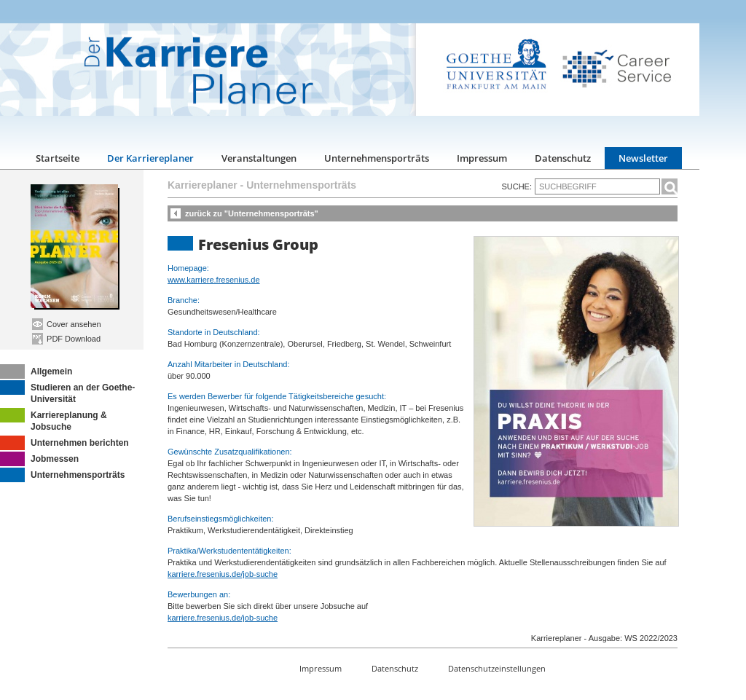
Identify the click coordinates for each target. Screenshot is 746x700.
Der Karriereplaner (150, 158)
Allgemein (36, 371)
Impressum (482, 158)
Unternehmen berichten (64, 443)
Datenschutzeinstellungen (497, 668)
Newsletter (643, 158)
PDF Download (66, 339)
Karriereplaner (203, 185)
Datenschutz (563, 158)
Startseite (58, 158)
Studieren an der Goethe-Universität (67, 392)
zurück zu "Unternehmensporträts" (252, 213)
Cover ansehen (67, 324)
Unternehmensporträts (377, 158)
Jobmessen (39, 459)
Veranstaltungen (259, 158)
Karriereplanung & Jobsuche (54, 420)
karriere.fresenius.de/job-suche (223, 574)
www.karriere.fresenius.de (214, 280)
